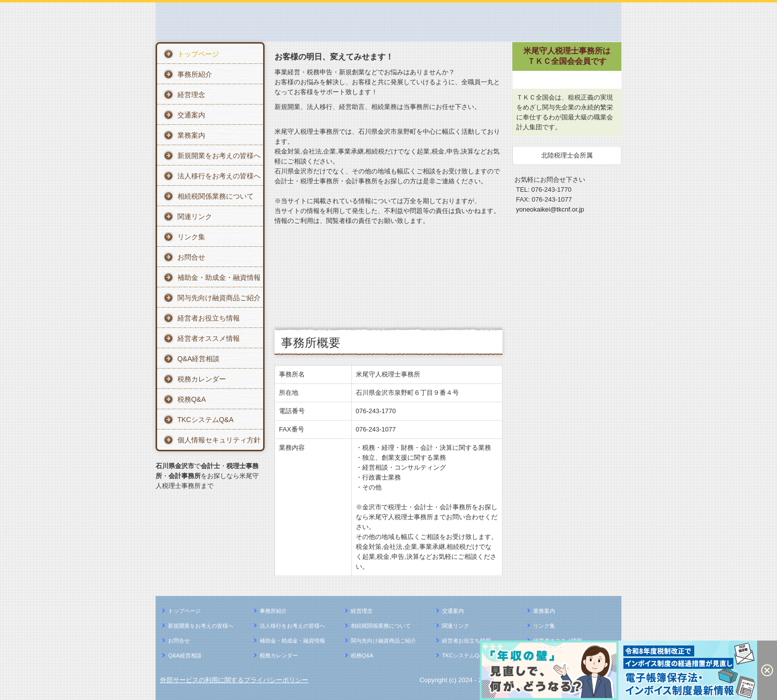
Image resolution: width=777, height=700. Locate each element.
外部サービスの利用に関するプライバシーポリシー (234, 680)
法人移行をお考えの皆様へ (219, 176)
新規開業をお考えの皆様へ (219, 156)
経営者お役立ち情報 (209, 318)
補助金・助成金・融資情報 (219, 277)
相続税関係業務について (216, 196)
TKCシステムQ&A (206, 420)
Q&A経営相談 (199, 359)
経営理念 (191, 95)
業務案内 (191, 135)
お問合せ (191, 257)
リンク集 (191, 237)
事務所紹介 (195, 74)
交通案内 (191, 115)
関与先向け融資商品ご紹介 (219, 298)
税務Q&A (192, 399)
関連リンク (195, 216)
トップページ (198, 54)
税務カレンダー (202, 379)
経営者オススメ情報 (209, 338)
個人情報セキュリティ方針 (219, 440)
